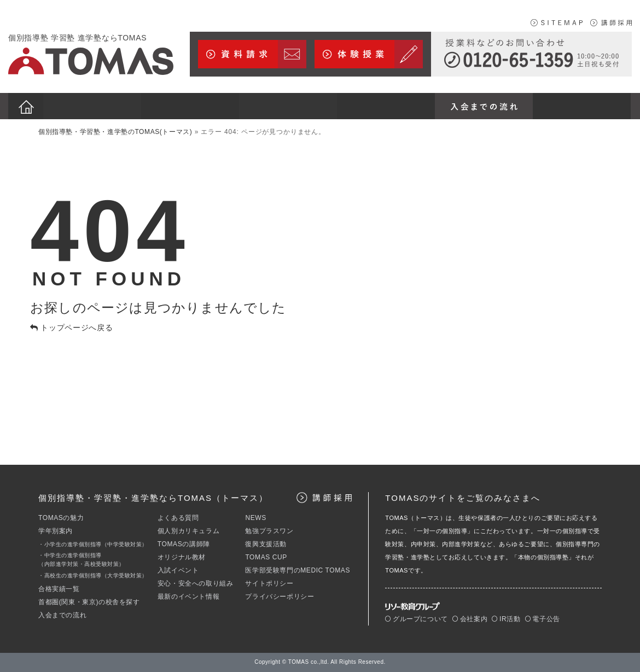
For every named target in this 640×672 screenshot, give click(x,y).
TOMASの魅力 (61, 518)
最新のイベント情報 (188, 597)
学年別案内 (56, 531)
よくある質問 (178, 518)
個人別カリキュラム (188, 531)
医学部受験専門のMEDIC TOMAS (298, 570)
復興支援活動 (266, 544)
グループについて (416, 619)
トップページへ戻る (72, 328)
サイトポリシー (269, 583)
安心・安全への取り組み (196, 583)
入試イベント (178, 570)
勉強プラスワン (269, 531)
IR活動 (506, 619)
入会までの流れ (62, 615)
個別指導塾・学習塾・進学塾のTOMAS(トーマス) (115, 132)
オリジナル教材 (182, 557)
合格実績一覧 (59, 589)
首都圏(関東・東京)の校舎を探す (89, 602)
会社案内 (470, 619)
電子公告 (543, 619)
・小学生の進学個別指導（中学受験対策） (93, 544)
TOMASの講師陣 (184, 544)
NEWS (255, 518)
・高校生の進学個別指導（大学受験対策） (93, 575)
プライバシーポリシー (280, 597)
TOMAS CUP (266, 557)
